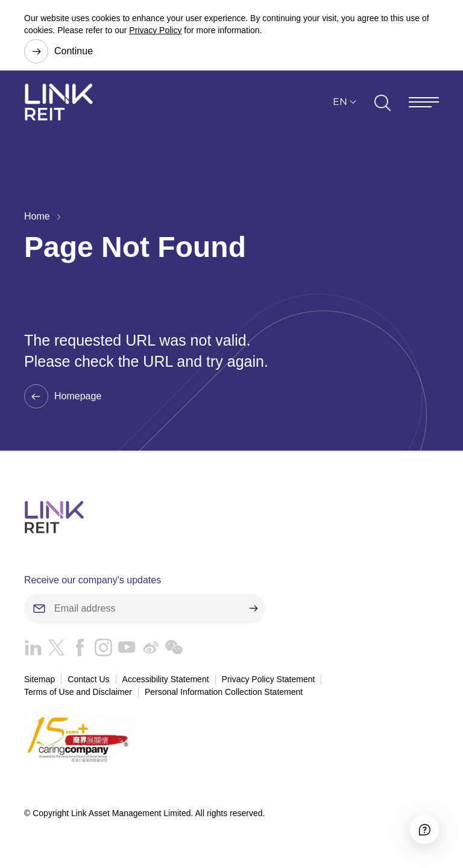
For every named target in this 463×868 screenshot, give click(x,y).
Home (37, 216)
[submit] (253, 609)
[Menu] (424, 102)
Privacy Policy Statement (269, 679)
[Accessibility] (424, 829)
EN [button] (340, 102)
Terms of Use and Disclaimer (78, 692)
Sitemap (39, 679)
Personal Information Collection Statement (224, 692)
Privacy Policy (155, 30)
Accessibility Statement (166, 679)
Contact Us (88, 679)
